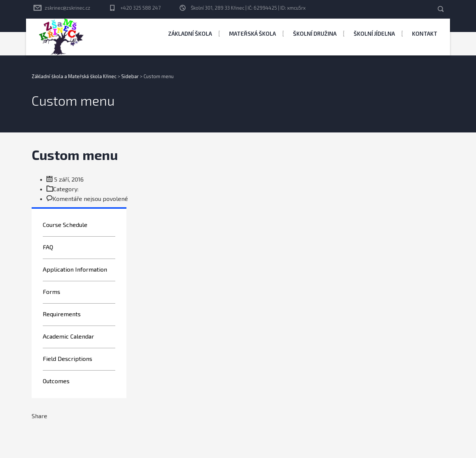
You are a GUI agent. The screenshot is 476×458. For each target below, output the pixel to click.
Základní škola (190, 33)
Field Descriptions (67, 358)
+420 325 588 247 (141, 8)
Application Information (75, 269)
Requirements (62, 314)
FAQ (48, 247)
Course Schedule (65, 225)
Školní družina (315, 33)
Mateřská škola (253, 33)
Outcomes (56, 381)
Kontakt (425, 33)
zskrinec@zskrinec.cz (67, 8)
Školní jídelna (374, 33)
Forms (52, 292)
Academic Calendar (68, 336)
